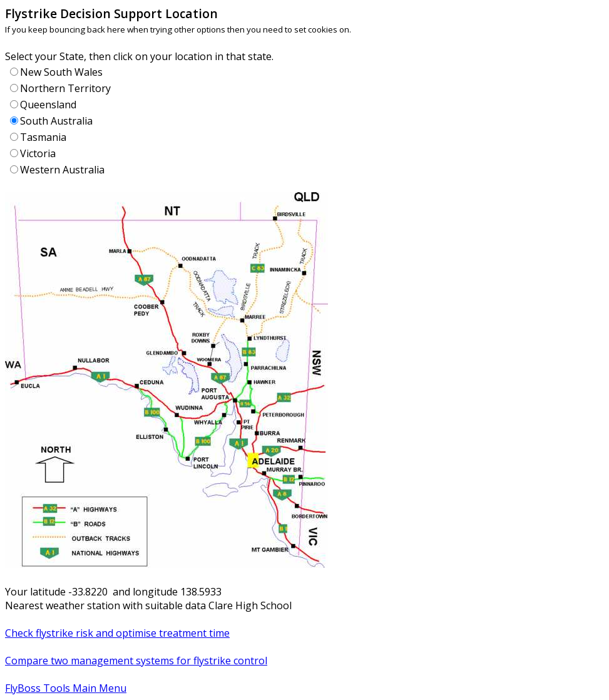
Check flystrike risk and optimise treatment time (117, 633)
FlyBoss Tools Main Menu (66, 688)
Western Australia (62, 170)
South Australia (56, 121)
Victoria (38, 153)
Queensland (48, 105)
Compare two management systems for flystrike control (136, 661)
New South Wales (61, 72)
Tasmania (43, 137)
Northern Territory (65, 88)
